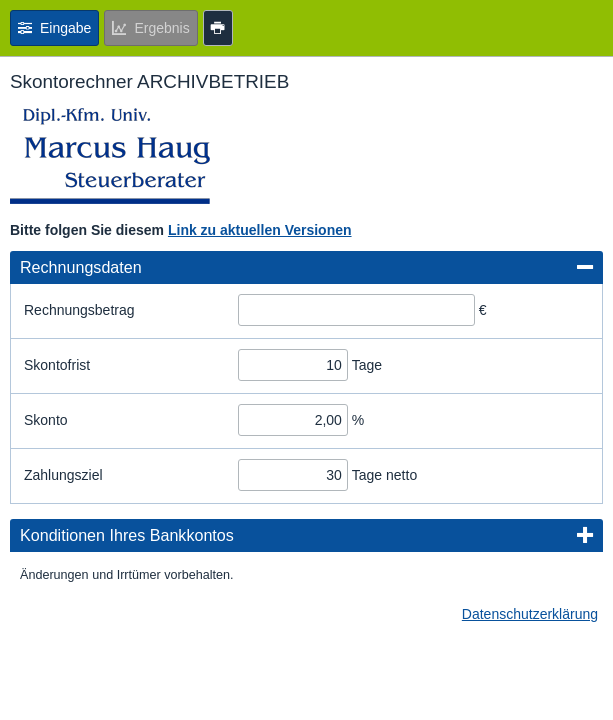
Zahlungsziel (63, 475)
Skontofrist (57, 365)
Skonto (46, 420)
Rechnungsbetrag (79, 310)
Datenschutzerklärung (530, 614)
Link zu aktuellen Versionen (260, 230)
